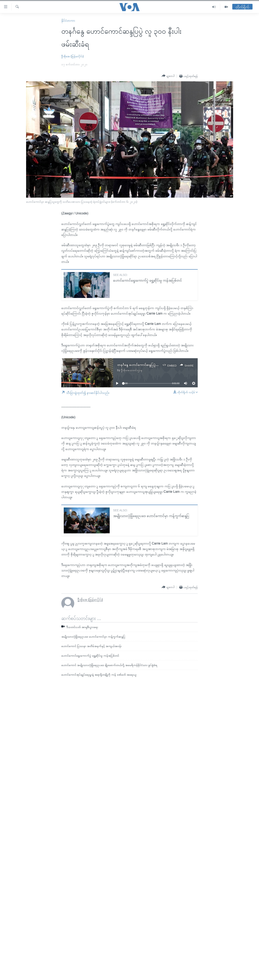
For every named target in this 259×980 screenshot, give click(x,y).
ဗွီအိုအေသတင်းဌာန (132, 370)
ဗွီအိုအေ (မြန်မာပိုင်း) (72, 56)
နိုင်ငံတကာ (68, 21)
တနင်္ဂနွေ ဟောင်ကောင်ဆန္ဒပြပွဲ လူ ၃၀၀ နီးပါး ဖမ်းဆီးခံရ (152, 365)
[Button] (168, 76)
